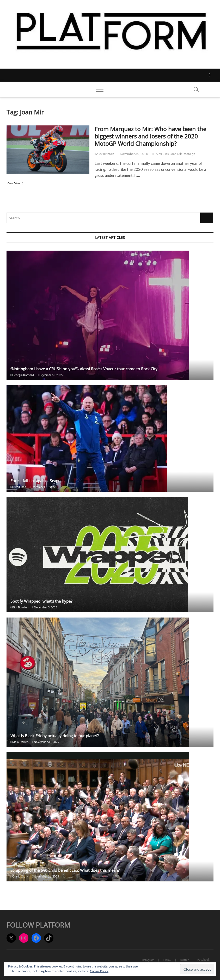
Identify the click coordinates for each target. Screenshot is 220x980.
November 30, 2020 (133, 154)
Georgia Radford (22, 375)
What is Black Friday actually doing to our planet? (54, 736)
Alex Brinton (104, 154)
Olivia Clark (19, 876)
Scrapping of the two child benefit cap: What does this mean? (65, 870)
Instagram (148, 960)
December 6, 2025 (50, 375)
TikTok (167, 960)
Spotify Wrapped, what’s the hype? (41, 601)
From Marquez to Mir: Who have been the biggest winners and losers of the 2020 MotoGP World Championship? (150, 136)
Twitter (184, 960)
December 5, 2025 (42, 487)
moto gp (189, 154)
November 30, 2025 (46, 742)
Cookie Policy (99, 971)
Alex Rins (162, 154)
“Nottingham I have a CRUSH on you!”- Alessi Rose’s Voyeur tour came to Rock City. (84, 369)
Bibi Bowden (19, 607)
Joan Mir (176, 154)
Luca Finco (18, 487)
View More (23, 184)
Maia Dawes (19, 742)
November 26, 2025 (45, 876)
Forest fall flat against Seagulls (37, 481)
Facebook (203, 960)
